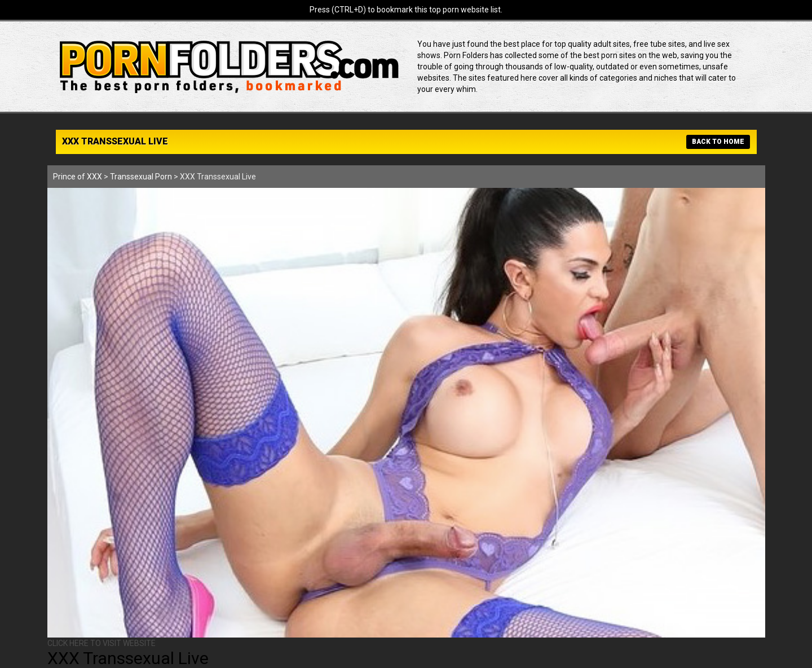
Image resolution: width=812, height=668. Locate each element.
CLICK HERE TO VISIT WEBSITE (101, 643)
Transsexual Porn (141, 177)
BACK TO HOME (718, 142)
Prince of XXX (78, 177)
